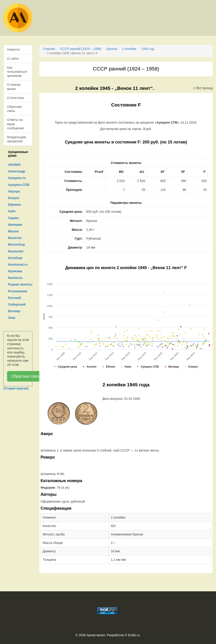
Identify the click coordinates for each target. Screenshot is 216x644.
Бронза (112, 49)
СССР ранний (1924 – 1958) (81, 49)
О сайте (13, 59)
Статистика (16, 98)
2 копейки (129, 49)
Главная (49, 49)
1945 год (148, 49)
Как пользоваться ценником (17, 72)
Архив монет (96, 635)
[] (16, 388)
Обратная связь (14, 109)
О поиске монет (14, 87)
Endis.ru (134, 635)
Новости (13, 49)
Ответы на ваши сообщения (15, 124)
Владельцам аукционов (16, 139)
